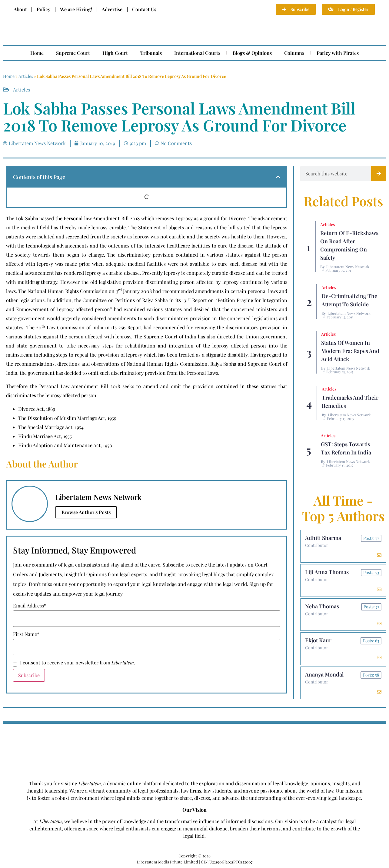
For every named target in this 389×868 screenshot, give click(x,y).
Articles (26, 76)
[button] (278, 177)
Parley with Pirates (338, 53)
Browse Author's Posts (86, 512)
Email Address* (30, 606)
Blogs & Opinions (252, 53)
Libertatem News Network (348, 267)
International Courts (197, 53)
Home (37, 53)
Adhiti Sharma (323, 538)
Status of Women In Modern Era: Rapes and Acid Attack (350, 351)
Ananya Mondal (324, 675)
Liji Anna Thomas (327, 572)
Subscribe (29, 675)
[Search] (379, 174)
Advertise (112, 9)
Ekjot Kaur (318, 640)
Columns (294, 53)
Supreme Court (73, 53)
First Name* (26, 634)
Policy (43, 9)
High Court (115, 53)
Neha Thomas (322, 606)
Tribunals (151, 53)
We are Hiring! (76, 9)
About (20, 9)
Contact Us (144, 9)
